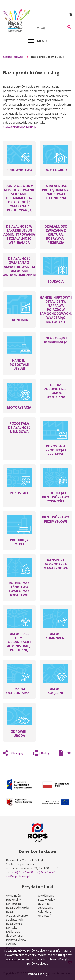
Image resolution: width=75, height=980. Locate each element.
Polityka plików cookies (16, 941)
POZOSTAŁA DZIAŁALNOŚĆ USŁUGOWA (19, 427)
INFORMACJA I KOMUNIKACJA (56, 340)
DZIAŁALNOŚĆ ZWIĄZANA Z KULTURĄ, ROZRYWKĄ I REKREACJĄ (56, 234)
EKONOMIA (19, 320)
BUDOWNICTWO (19, 170)
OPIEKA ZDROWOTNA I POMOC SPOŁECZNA (56, 391)
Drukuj (45, 754)
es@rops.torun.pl (18, 876)
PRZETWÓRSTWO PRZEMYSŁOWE (56, 519)
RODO (10, 947)
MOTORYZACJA (19, 407)
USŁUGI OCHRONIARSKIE (19, 691)
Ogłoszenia (45, 907)
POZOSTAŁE (19, 493)
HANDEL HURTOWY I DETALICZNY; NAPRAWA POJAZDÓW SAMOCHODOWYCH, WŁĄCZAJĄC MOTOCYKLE (56, 310)
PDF (69, 753)
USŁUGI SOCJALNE (56, 691)
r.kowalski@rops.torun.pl (20, 127)
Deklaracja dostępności (14, 933)
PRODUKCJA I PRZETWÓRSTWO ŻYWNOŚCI (56, 497)
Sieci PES (44, 903)
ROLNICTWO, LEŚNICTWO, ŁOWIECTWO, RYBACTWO (19, 589)
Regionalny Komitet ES (14, 901)
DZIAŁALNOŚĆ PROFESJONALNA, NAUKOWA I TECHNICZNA (56, 192)
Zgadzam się (37, 976)
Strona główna (13, 57)
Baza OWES (14, 923)
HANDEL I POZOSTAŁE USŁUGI (19, 365)
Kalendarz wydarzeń (44, 913)
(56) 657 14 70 (45, 872)
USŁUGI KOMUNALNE (56, 636)
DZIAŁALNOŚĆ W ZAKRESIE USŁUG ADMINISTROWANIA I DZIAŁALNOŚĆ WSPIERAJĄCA (19, 234)
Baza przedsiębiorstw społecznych (17, 915)
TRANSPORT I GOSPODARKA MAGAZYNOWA (56, 564)
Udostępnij (17, 753)
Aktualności (13, 895)
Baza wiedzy (46, 899)
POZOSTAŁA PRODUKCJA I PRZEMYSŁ (56, 450)
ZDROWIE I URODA (19, 734)
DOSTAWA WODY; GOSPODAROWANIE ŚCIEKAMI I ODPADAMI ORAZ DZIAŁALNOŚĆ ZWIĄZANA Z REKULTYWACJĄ (19, 198)
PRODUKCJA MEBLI (19, 542)
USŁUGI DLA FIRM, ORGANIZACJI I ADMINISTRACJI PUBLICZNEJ (19, 642)
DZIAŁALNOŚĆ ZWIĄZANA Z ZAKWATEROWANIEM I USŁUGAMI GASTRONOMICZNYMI (19, 267)
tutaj (61, 956)
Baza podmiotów (18, 907)
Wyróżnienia (46, 895)
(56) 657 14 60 (23, 872)
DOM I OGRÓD (56, 170)
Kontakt (11, 927)
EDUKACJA (56, 281)
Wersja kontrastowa (70, 15)
